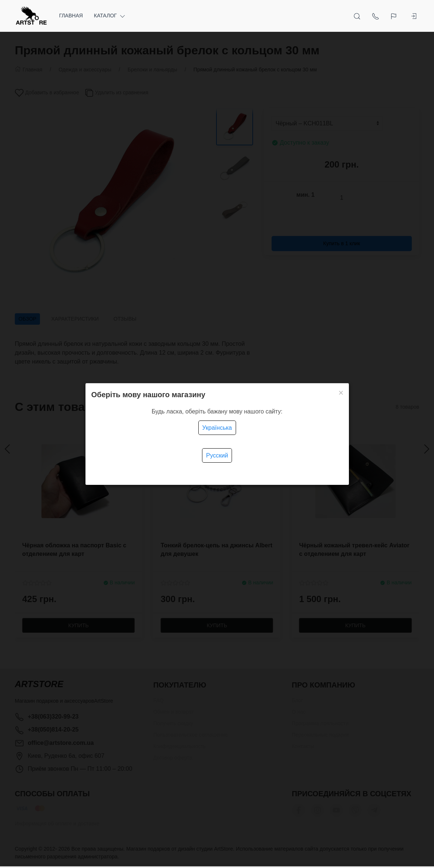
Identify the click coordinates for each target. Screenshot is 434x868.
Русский (217, 455)
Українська (217, 428)
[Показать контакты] (376, 16)
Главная (71, 16)
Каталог (110, 16)
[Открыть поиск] (357, 16)
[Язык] (395, 16)
